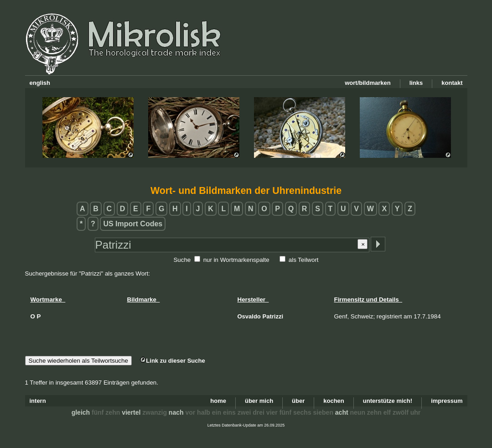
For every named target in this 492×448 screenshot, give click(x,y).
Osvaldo (249, 316)
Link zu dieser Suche (172, 361)
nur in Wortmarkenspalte (236, 260)
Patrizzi (273, 316)
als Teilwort (304, 260)
